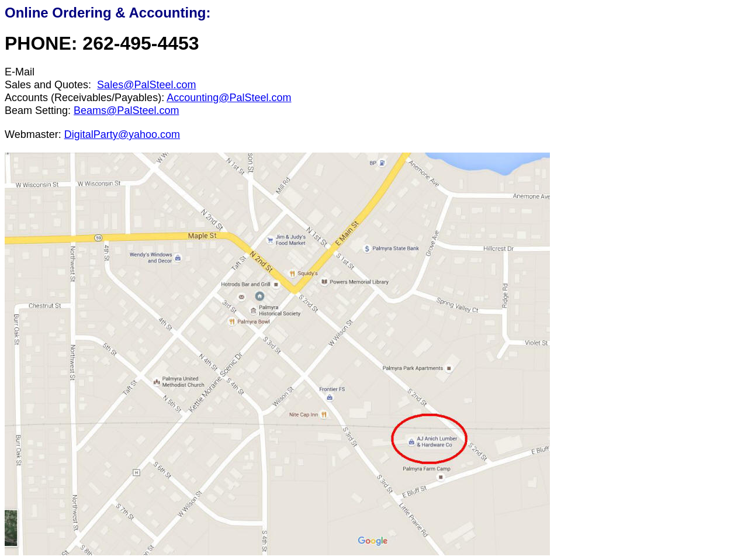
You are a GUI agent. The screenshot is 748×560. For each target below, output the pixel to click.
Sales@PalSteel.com (146, 85)
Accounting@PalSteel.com (229, 98)
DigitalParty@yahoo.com (122, 134)
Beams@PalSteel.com (126, 110)
